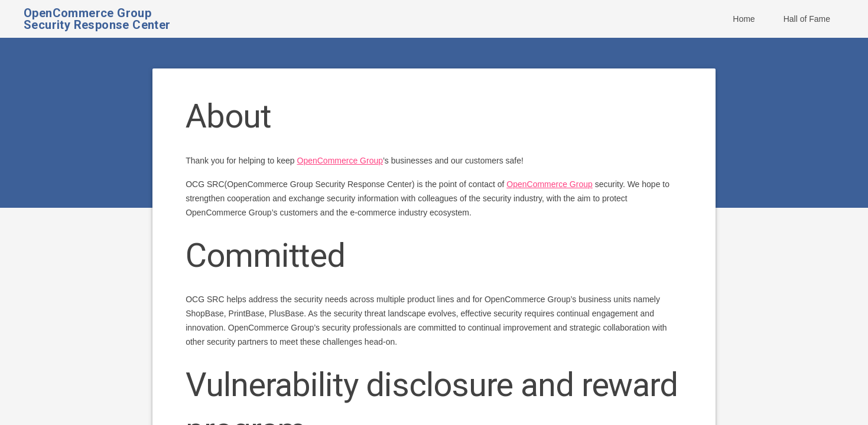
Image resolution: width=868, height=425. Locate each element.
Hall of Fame (807, 19)
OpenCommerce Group (340, 161)
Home (744, 19)
